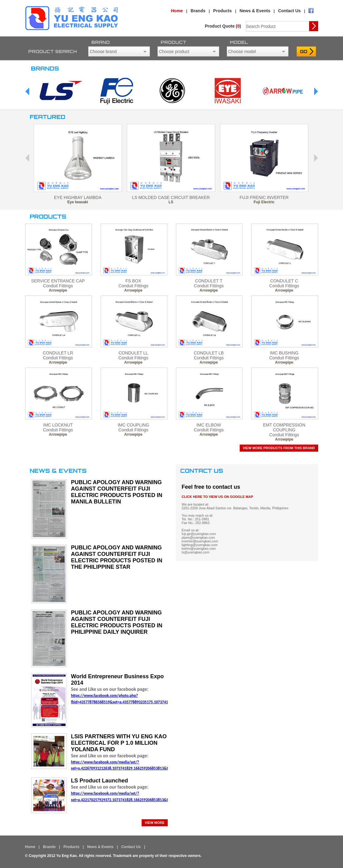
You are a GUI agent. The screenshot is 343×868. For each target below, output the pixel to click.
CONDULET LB (209, 353)
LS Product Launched (100, 781)
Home (177, 11)
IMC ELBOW (209, 425)
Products (222, 11)
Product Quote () (223, 26)
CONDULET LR (58, 353)
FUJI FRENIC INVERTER (264, 197)
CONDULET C (284, 281)
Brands (198, 11)
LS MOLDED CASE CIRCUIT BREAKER (171, 197)
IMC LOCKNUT (58, 425)
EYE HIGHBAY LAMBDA (78, 197)
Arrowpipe (58, 290)
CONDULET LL (133, 353)
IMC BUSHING (284, 353)
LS (171, 202)
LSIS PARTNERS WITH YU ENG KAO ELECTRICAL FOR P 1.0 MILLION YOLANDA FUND (119, 743)
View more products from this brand (279, 448)
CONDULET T (209, 281)
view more (154, 823)
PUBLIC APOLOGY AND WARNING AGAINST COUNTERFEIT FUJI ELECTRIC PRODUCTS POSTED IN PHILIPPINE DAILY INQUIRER (117, 622)
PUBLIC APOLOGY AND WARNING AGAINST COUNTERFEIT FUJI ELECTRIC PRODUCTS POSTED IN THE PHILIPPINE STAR (117, 557)
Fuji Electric (264, 202)
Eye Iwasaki (78, 202)
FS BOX (133, 281)
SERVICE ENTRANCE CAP (58, 281)
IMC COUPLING (133, 425)
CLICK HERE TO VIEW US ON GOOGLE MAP (217, 497)
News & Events (255, 11)
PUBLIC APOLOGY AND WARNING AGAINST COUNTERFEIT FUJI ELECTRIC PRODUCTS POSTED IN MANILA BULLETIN (117, 492)
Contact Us (289, 11)
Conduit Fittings (58, 286)
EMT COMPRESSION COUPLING (284, 427)
